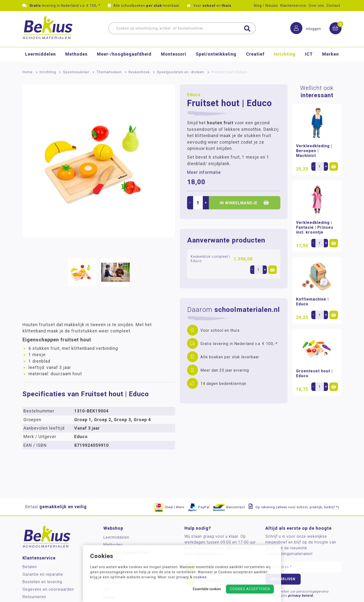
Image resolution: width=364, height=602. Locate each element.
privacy (183, 577)
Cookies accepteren (250, 589)
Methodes (76, 54)
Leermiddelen (40, 54)
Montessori (174, 54)
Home (28, 72)
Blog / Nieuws (266, 6)
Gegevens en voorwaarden (48, 589)
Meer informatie (204, 172)
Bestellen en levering (42, 582)
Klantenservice (293, 6)
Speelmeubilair (76, 72)
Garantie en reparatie (43, 574)
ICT (309, 54)
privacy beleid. (301, 595)
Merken (331, 54)
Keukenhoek (139, 72)
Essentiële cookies (207, 589)
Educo (194, 95)
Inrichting (285, 54)
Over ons (316, 6)
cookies (200, 577)
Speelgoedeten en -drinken (181, 72)
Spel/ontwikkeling (216, 54)
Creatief (255, 54)
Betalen (30, 567)
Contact (333, 6)
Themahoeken (109, 72)
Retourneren (34, 597)
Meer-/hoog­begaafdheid (124, 54)
